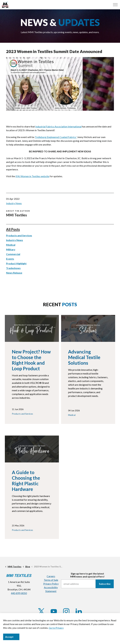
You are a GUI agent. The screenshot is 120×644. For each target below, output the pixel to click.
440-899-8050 (19, 593)
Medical (11, 245)
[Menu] (115, 5)
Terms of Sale (51, 580)
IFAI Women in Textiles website (32, 176)
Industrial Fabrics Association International (58, 126)
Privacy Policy (51, 584)
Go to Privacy (56, 628)
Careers (51, 576)
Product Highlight (16, 263)
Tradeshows (13, 268)
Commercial (13, 254)
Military (11, 249)
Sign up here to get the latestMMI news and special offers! (87, 575)
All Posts (13, 229)
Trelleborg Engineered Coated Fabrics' (56, 137)
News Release (14, 273)
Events (10, 259)
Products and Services (19, 235)
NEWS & (60, 22)
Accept (11, 637)
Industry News (14, 203)
